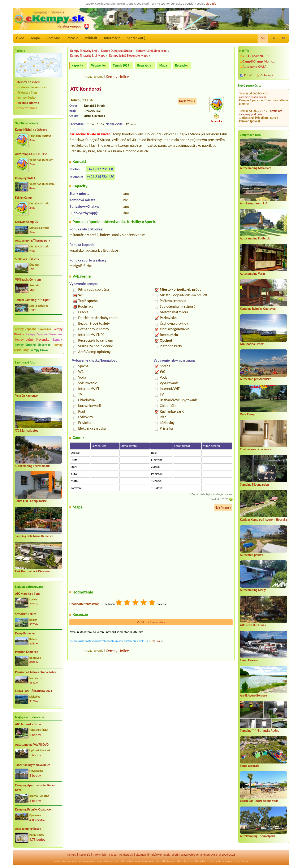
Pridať (248, 75)
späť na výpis (95, 77)
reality (75, 861)
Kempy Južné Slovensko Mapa (129, 56)
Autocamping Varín (252, 274)
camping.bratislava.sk (253, 110)
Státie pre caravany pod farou (261, 91)
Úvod (20, 38)
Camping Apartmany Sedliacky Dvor (35, 788)
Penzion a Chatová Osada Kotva (36, 672)
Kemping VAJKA (25, 178)
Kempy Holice (117, 77)
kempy (57, 340)
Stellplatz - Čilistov (27, 259)
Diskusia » (156, 641)
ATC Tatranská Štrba (28, 724)
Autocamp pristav (251, 555)
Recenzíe (53, 38)
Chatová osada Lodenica (256, 449)
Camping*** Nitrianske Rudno (260, 731)
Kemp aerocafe (250, 766)
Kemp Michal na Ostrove (31, 130)
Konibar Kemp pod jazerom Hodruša (263, 520)
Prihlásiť (91, 38)
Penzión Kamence (26, 396)
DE (284, 38)
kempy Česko (27, 97)
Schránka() (136, 38)
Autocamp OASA (254, 67)
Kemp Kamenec (25, 633)
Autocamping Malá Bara (256, 168)
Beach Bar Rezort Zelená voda (259, 801)
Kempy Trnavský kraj (84, 51)
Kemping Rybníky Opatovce (33, 809)
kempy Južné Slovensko (32, 340)
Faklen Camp (23, 198)
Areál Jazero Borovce (253, 695)
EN (273, 38)
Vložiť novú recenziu (151, 622)
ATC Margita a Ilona (28, 594)
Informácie (112, 38)
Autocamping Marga (253, 590)
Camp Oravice (249, 660)
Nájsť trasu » (187, 101)
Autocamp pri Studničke (256, 379)
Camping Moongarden (254, 485)
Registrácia (126, 855)
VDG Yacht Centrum (28, 280)
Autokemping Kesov (28, 829)
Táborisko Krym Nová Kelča (33, 765)
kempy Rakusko (241, 861)
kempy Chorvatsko (197, 861)
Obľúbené (267, 75)
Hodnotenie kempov (32, 87)
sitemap (141, 855)
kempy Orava (39, 350)
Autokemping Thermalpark (33, 241)
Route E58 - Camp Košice (31, 501)
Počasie (72, 38)
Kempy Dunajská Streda (117, 51)
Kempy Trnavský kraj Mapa (88, 56)
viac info (211, 4)
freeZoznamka (27, 108)
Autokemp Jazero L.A (254, 203)
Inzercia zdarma (28, 103)
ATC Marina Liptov (27, 431)
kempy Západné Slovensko (33, 329)
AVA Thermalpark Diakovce (32, 571)
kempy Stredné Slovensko (33, 345)
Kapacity (77, 65)
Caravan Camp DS (27, 222)
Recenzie (181, 65)
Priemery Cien (27, 92)
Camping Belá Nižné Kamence (34, 536)
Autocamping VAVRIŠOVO (32, 745)
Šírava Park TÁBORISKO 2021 (34, 691)
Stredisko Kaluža (26, 614)
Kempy (72, 855)
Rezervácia (144, 65)
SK (263, 38)
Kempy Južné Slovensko (151, 51)
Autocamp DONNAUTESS (31, 154)
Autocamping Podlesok (255, 238)
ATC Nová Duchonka (253, 625)
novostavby (142, 861)
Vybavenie (98, 65)
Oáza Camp (247, 414)
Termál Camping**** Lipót (32, 300)
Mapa (35, 38)
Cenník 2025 (121, 65)
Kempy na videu (29, 82)
